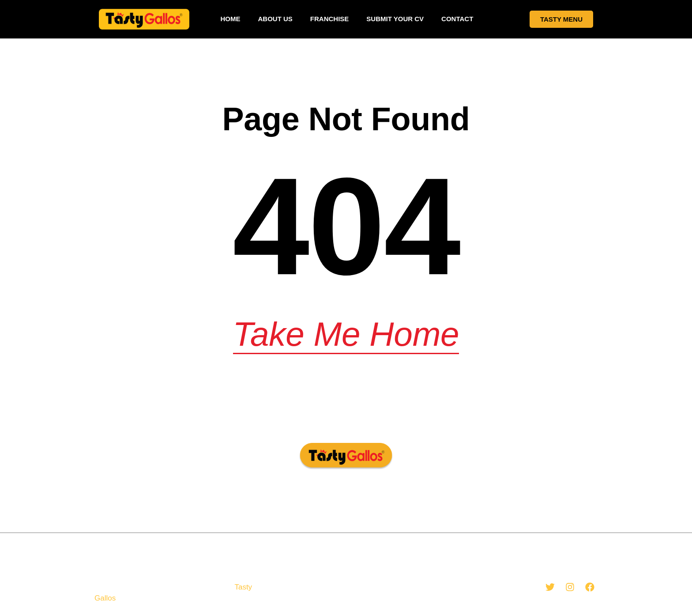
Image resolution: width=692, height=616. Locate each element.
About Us (275, 19)
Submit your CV (395, 19)
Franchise (330, 19)
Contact (457, 19)
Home (230, 19)
